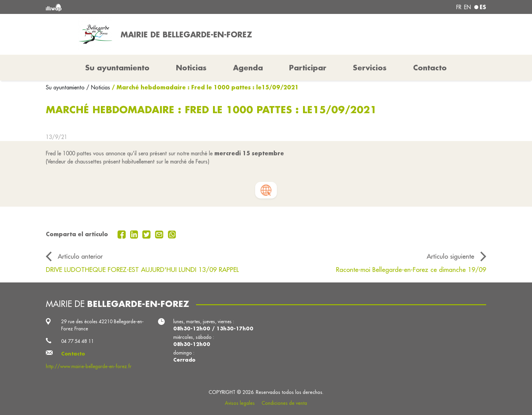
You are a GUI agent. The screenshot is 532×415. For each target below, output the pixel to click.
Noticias (191, 68)
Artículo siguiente (450, 256)
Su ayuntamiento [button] (117, 68)
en (467, 7)
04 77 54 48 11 (77, 341)
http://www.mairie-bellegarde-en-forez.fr (89, 366)
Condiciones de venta (284, 403)
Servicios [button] (370, 68)
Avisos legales (240, 403)
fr (459, 7)
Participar (308, 68)
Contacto (430, 68)
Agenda (248, 68)
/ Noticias (98, 87)
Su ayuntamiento (66, 87)
